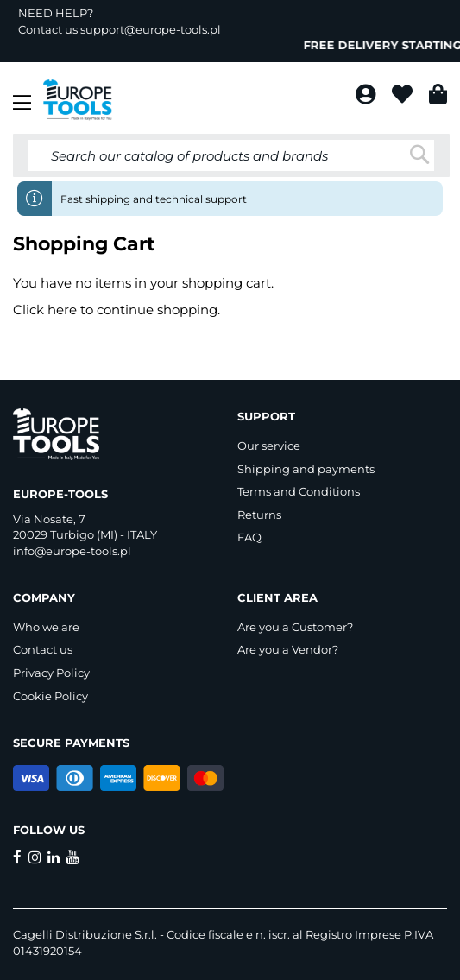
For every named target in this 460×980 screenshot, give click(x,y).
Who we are (46, 627)
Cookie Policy (50, 696)
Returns (259, 515)
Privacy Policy (51, 673)
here (62, 310)
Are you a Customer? (295, 627)
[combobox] (231, 155)
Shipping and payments (306, 469)
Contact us (43, 649)
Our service (269, 446)
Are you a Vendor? (288, 649)
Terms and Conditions (299, 491)
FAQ (249, 537)
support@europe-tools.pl (151, 29)
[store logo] (78, 100)
